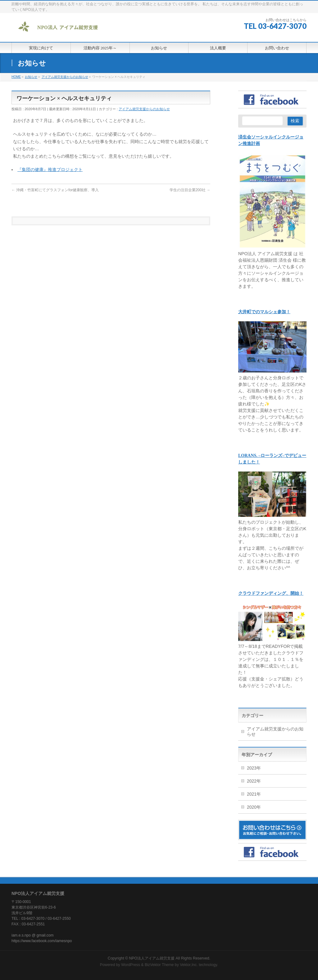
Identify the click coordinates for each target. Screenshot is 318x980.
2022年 (254, 781)
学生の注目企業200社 (190, 190)
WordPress (131, 964)
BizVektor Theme (159, 964)
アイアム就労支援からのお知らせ (144, 109)
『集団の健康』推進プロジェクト (50, 169)
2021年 (254, 794)
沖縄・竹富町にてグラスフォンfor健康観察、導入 (55, 190)
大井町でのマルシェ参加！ (264, 312)
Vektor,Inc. (189, 964)
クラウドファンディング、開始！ (271, 593)
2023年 (254, 768)
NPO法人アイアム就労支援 (152, 958)
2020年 (254, 807)
